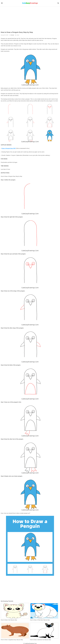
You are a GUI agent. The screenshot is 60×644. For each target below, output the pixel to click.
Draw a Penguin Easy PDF (9, 148)
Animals (12, 35)
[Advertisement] (30, 18)
